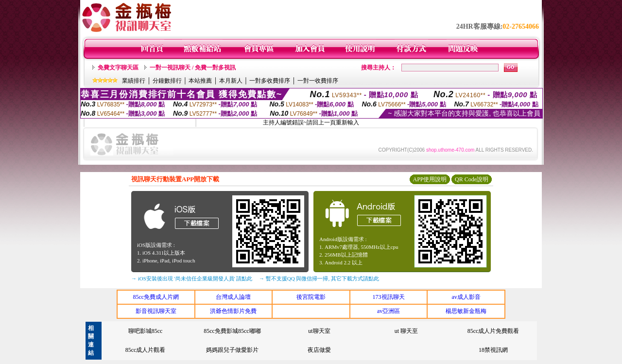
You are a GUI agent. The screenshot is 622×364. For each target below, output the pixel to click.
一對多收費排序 (270, 81)
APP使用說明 (430, 179)
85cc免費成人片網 (156, 297)
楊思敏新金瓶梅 (466, 311)
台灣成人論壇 (233, 297)
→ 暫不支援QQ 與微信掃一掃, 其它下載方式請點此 (319, 278)
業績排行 (134, 81)
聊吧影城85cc (146, 331)
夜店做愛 (319, 350)
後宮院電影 (311, 297)
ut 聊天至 (406, 331)
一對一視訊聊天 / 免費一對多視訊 (193, 68)
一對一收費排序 (318, 81)
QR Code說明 (472, 179)
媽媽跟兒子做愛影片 (232, 350)
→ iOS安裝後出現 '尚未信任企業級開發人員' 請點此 (192, 278)
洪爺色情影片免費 (233, 311)
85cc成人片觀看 (146, 350)
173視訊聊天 (389, 297)
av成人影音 (466, 297)
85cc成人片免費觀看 (493, 331)
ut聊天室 (319, 331)
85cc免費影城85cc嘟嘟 (232, 331)
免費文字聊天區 (118, 68)
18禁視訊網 (493, 350)
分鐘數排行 (167, 81)
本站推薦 (200, 81)
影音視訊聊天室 (156, 311)
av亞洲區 (389, 311)
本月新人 (231, 81)
